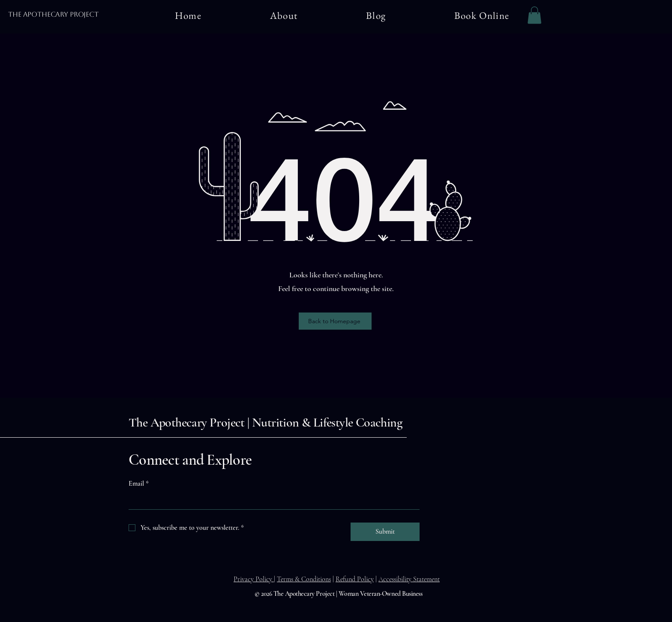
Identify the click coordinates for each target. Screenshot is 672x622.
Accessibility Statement (409, 579)
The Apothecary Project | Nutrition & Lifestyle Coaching (265, 422)
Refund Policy (355, 579)
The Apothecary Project (53, 14)
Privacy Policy (254, 579)
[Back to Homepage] (335, 321)
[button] (534, 15)
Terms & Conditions (304, 579)
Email (139, 484)
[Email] (271, 501)
